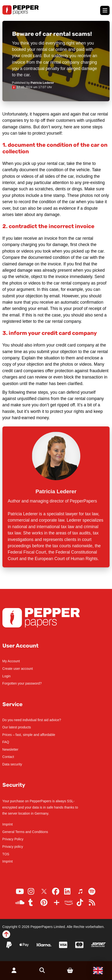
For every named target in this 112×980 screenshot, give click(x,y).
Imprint (8, 824)
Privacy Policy (13, 839)
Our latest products (17, 727)
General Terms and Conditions (25, 832)
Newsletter (10, 749)
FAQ (6, 742)
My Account (11, 661)
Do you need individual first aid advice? (32, 720)
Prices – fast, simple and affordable (29, 735)
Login (7, 676)
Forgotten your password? (22, 683)
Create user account (18, 669)
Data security (12, 764)
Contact (8, 757)
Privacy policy (13, 847)
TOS (6, 854)
